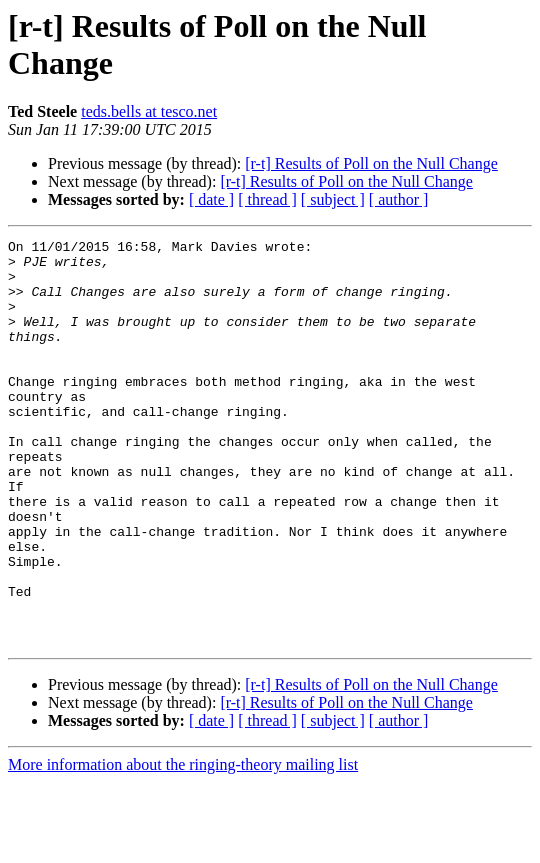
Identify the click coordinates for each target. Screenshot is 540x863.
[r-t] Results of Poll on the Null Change (371, 163)
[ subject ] (333, 199)
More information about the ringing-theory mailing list (183, 845)
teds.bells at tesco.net (149, 111)
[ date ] (211, 199)
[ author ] (399, 199)
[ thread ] (267, 199)
